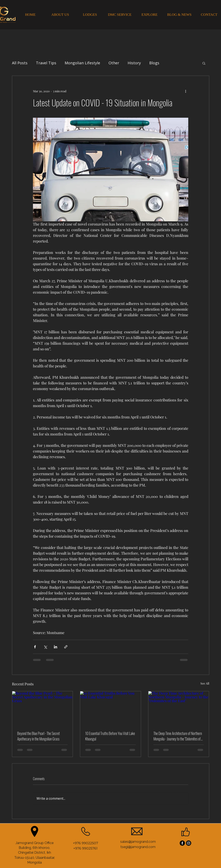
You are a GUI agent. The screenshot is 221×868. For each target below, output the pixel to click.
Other (114, 63)
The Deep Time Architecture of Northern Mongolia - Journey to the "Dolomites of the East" (178, 736)
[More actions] (186, 91)
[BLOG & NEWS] (179, 15)
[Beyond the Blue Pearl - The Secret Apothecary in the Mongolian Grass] (42, 708)
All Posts (20, 63)
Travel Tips (46, 63)
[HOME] (30, 15)
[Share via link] (66, 647)
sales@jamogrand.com (138, 842)
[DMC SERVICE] (120, 15)
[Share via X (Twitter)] (45, 647)
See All (205, 683)
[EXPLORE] (150, 15)
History (134, 63)
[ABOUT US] (60, 15)
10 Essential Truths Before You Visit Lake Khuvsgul (110, 736)
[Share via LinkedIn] (56, 647)
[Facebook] (182, 843)
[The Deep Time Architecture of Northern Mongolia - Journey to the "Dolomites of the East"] (179, 708)
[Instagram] (189, 843)
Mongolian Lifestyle (82, 63)
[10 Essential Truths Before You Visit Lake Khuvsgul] (110, 708)
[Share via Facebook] (35, 647)
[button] (204, 63)
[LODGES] (90, 15)
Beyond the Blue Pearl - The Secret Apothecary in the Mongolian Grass (39, 736)
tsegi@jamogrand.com (138, 847)
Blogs (154, 63)
